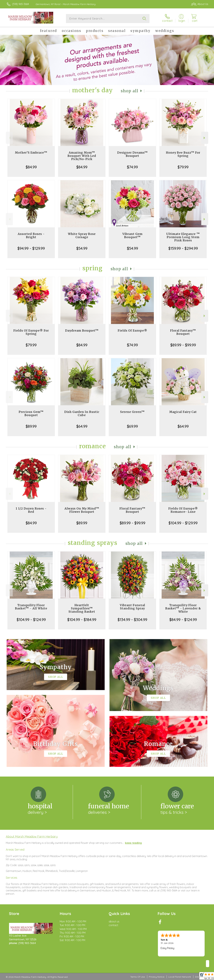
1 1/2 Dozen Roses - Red (31, 510)
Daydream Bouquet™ (82, 331)
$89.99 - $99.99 (183, 345)
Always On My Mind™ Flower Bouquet (82, 510)
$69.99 (132, 426)
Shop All (129, 91)
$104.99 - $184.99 (82, 620)
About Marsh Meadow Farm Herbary (32, 836)
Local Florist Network (180, 977)
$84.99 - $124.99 (183, 620)
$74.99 (132, 167)
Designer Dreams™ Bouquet (132, 154)
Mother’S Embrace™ (31, 153)
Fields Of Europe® (132, 331)
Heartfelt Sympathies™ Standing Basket (82, 608)
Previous (9, 138)
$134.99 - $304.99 (132, 620)
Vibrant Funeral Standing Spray (132, 607)
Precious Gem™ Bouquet (31, 413)
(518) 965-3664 (20, 4)
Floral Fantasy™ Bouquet (183, 332)
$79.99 (183, 167)
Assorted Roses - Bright (31, 235)
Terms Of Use (138, 977)
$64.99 (82, 426)
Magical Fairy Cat (183, 412)
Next (205, 138)
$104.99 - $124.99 (31, 620)
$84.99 (31, 167)
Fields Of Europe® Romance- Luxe (183, 510)
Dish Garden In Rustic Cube (82, 413)
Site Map (200, 977)
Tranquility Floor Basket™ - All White (31, 607)
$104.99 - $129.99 (183, 523)
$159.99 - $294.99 (183, 248)
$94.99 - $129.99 (31, 248)
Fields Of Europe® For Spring (31, 332)
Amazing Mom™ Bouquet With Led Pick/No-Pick (82, 156)
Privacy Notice (157, 977)
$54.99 (82, 248)
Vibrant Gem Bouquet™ (132, 235)
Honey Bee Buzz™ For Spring (183, 154)
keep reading (133, 843)
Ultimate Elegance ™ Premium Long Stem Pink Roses (183, 237)
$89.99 (31, 426)
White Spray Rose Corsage (82, 235)
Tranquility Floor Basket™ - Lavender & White (183, 608)
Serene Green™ (132, 412)
